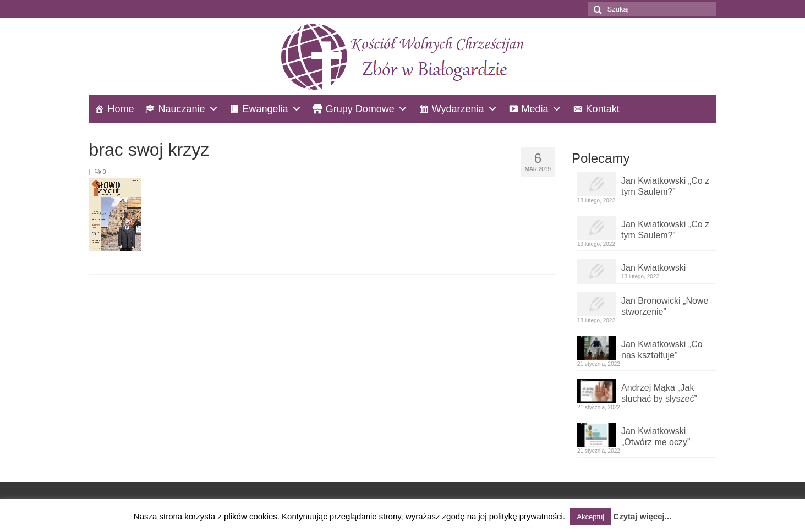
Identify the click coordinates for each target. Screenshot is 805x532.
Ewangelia (265, 109)
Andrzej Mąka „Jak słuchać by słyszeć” (659, 393)
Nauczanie (182, 109)
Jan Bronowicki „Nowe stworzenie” (665, 306)
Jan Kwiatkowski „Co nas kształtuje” (662, 350)
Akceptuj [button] (590, 517)
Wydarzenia (458, 109)
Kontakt (603, 109)
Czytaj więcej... (642, 516)
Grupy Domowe (360, 109)
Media (535, 109)
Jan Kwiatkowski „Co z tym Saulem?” (665, 186)
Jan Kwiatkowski (653, 268)
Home (121, 109)
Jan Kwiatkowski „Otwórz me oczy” (656, 437)
